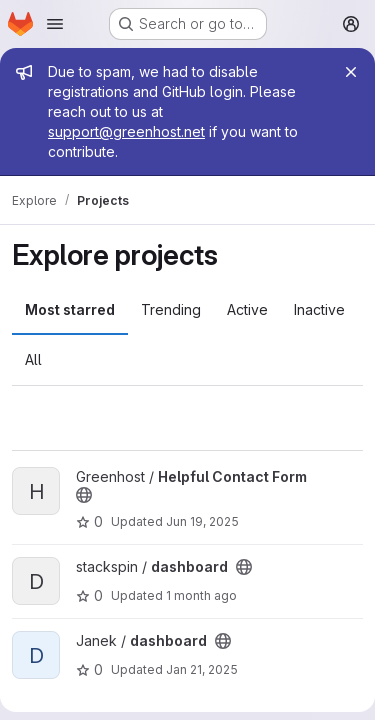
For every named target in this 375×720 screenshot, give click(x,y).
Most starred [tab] (70, 309)
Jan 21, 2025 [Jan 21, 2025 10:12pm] (202, 669)
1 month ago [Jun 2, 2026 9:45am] (201, 595)
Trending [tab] (171, 309)
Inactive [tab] (319, 309)
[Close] (351, 72)
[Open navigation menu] (55, 24)
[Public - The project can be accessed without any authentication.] (84, 495)
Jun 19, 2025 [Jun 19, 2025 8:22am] (202, 521)
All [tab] (33, 359)
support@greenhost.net (126, 131)
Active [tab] (247, 309)
